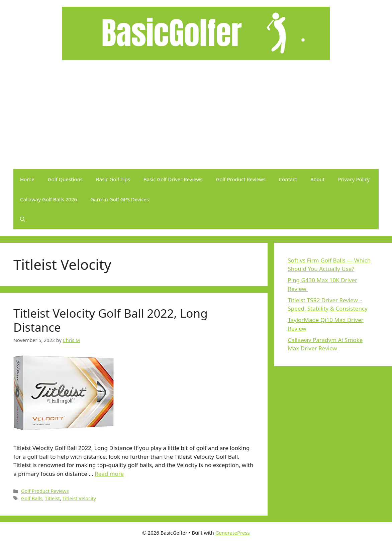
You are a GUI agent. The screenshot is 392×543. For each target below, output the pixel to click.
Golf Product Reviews (241, 179)
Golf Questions (65, 179)
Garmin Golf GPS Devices (120, 199)
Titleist (52, 498)
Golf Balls (32, 498)
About (318, 179)
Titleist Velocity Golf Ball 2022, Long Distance (111, 320)
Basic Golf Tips (113, 179)
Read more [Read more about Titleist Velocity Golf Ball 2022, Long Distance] (109, 474)
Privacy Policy (354, 179)
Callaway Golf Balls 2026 (48, 199)
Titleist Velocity (79, 498)
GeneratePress (233, 533)
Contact (288, 179)
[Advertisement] (196, 119)
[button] (23, 219)
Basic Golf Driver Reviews (173, 179)
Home (27, 179)
